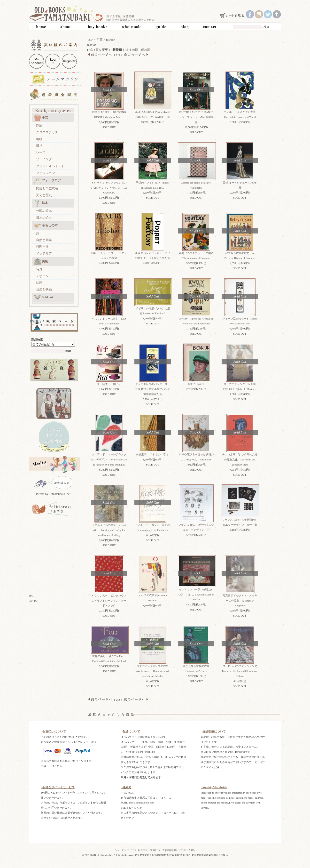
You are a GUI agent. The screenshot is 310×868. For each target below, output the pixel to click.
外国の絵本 (44, 211)
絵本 (41, 203)
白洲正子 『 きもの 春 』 (153, 454)
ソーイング (44, 159)
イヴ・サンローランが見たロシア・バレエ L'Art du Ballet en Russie (196, 595)
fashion (111, 40)
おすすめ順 (130, 50)
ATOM (33, 601)
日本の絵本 (44, 218)
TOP (90, 40)
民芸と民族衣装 (47, 188)
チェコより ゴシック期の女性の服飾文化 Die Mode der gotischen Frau (240, 459)
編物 (39, 139)
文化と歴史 (44, 195)
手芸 (41, 118)
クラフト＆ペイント (50, 166)
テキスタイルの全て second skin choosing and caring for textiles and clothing (109, 530)
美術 (41, 262)
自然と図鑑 (44, 240)
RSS (32, 596)
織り (39, 146)
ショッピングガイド (125, 850)
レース (41, 152)
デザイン (42, 276)
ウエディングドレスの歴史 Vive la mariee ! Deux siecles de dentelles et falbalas (153, 671)
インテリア (44, 253)
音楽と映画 (44, 289)
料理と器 (42, 247)
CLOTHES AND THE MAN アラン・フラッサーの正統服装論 (196, 117)
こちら (58, 766)
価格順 (146, 50)
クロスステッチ (47, 132)
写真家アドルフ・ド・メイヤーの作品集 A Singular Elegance (240, 601)
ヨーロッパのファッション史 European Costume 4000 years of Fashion (241, 671)
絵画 (39, 283)
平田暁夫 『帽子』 (109, 384)
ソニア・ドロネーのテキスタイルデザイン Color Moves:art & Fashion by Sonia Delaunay (109, 459)
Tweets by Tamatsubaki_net (53, 494)
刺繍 (39, 125)
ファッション (46, 173)
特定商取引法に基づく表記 (181, 850)
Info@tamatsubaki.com (142, 803)
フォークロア (47, 181)
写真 (39, 269)
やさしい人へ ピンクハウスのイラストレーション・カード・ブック (109, 601)
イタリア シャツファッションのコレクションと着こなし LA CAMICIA (109, 188)
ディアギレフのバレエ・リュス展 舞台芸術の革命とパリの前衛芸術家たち (153, 389)
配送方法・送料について (151, 850)
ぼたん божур (196, 384)
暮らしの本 (46, 226)
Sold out (43, 297)
